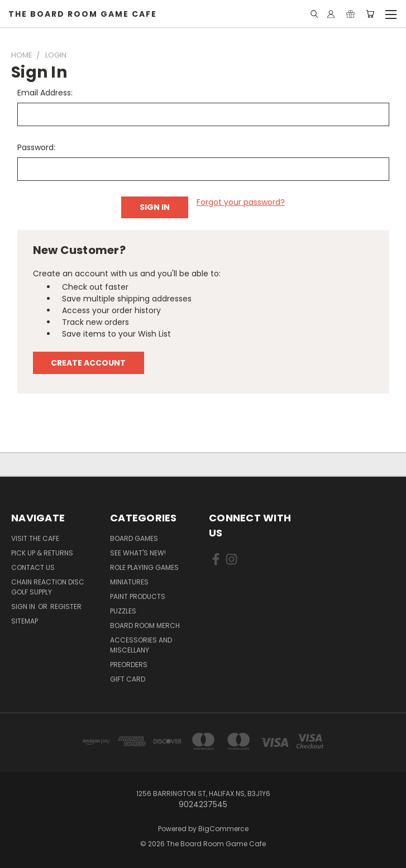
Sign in (24, 606)
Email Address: (45, 93)
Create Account (88, 363)
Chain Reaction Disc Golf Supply (48, 587)
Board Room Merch (145, 625)
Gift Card (128, 679)
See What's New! (138, 553)
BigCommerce (223, 829)
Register (66, 606)
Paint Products (138, 596)
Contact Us (33, 567)
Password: (36, 147)
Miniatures (129, 582)
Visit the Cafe (35, 538)
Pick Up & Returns (42, 553)
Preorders (129, 665)
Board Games (134, 538)
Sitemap (25, 621)
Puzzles (123, 611)
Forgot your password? (241, 202)
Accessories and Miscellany (141, 645)
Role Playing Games (144, 567)
